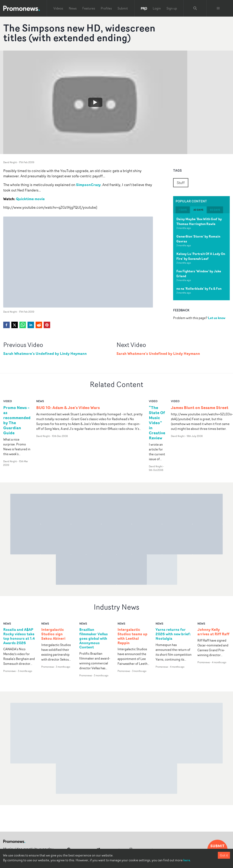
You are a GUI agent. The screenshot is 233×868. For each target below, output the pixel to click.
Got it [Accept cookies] (224, 855)
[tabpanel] (201, 257)
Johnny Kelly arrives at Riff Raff (213, 632)
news (40, 401)
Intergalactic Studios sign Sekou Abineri (53, 634)
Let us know (217, 318)
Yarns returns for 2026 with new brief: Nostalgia (173, 634)
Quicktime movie (30, 199)
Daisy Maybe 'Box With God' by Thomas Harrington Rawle (199, 221)
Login (157, 8)
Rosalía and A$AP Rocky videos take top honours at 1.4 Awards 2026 (19, 636)
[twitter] (15, 325)
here (187, 860)
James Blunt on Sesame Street (200, 408)
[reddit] (39, 325)
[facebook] (6, 325)
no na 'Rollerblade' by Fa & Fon (199, 289)
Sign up (172, 8)
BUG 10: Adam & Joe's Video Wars (68, 408)
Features (89, 8)
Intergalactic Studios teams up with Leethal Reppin (132, 636)
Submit (123, 8)
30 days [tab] (198, 210)
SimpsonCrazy (88, 185)
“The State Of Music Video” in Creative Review (157, 423)
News (73, 8)
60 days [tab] (215, 210)
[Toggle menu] (218, 8)
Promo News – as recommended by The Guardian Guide (17, 420)
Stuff (181, 183)
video (8, 401)
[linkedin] (31, 325)
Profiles (106, 8)
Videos (58, 8)
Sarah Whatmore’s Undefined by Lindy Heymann (45, 354)
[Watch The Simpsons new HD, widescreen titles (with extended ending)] (95, 102)
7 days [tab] (183, 210)
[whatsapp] (23, 325)
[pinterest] (47, 325)
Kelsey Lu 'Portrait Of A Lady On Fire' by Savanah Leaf (201, 256)
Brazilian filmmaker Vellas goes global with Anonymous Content (94, 638)
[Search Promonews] (195, 8)
